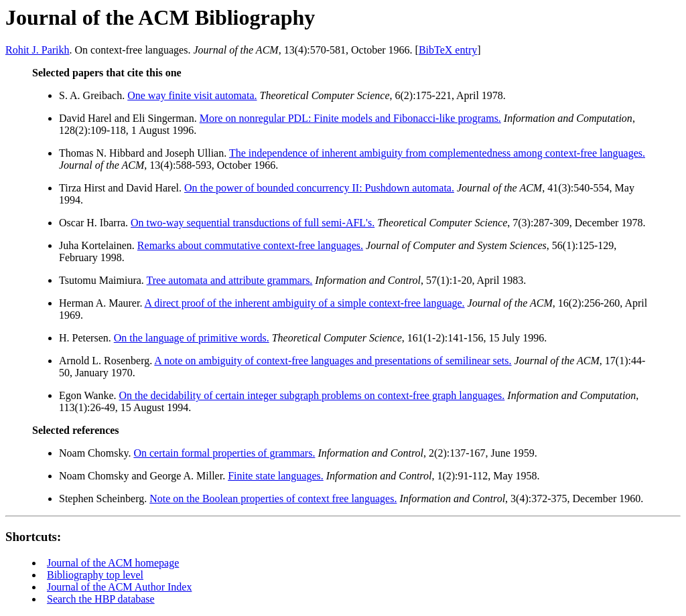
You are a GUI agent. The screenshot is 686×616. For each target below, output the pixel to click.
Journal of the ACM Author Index (119, 587)
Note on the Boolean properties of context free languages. (273, 498)
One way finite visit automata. (192, 95)
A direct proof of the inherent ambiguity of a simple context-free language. (305, 303)
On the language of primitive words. (192, 338)
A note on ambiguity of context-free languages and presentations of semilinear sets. (333, 361)
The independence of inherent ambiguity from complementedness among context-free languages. (437, 153)
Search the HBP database (101, 599)
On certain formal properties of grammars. (224, 453)
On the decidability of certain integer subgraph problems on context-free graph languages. (312, 395)
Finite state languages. (276, 476)
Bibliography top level (95, 575)
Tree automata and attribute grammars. (230, 280)
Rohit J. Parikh (38, 50)
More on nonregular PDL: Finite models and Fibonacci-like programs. (350, 118)
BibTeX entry (448, 50)
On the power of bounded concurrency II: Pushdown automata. (319, 188)
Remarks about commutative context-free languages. (250, 245)
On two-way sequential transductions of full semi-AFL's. (253, 223)
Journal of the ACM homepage (113, 563)
